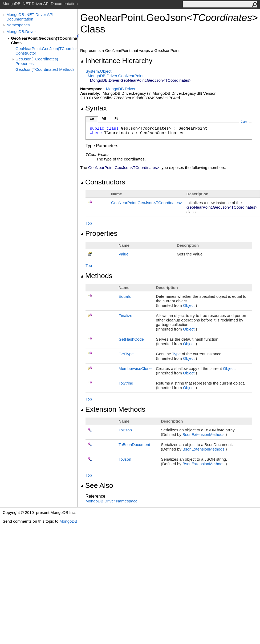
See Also (97, 485)
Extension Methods (113, 409)
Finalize (125, 315)
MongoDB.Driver (21, 32)
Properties (99, 233)
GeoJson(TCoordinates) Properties (37, 61)
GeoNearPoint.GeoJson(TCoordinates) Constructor (46, 51)
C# (92, 119)
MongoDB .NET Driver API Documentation (30, 17)
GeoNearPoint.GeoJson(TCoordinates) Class (44, 40)
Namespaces (18, 25)
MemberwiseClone (135, 368)
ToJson (125, 459)
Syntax (94, 108)
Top (89, 223)
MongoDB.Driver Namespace (111, 501)
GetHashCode (131, 339)
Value (123, 254)
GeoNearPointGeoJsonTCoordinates (147, 203)
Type (176, 354)
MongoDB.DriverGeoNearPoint (115, 76)
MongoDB (68, 521)
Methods (96, 276)
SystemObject (99, 71)
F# (116, 119)
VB (104, 119)
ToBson (125, 430)
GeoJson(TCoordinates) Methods (45, 69)
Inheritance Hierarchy (116, 61)
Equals (125, 296)
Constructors (103, 182)
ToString (126, 383)
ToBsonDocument (134, 445)
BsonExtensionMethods (204, 434)
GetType (126, 354)
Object (189, 305)
